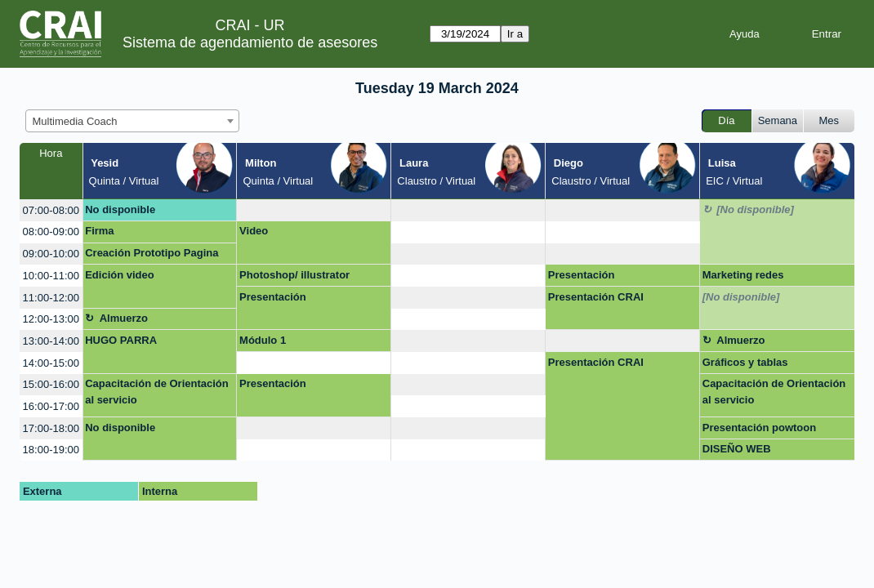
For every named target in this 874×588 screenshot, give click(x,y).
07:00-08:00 (51, 210)
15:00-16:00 (51, 384)
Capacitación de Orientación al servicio (157, 392)
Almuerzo (124, 318)
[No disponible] (755, 209)
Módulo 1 (263, 340)
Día (726, 120)
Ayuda (745, 34)
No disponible (120, 209)
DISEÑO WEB (737, 449)
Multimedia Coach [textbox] (75, 121)
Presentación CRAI (596, 297)
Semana (778, 120)
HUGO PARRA (121, 340)
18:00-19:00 (51, 450)
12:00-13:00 (51, 319)
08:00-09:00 (51, 232)
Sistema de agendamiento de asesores (250, 42)
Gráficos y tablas (745, 362)
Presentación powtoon (759, 428)
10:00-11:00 (51, 276)
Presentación (582, 275)
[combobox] (132, 121)
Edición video (120, 275)
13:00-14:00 (51, 341)
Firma (99, 231)
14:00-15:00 (51, 363)
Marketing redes (743, 275)
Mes (829, 120)
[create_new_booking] (314, 210)
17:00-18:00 (51, 428)
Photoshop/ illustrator (294, 275)
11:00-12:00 (51, 298)
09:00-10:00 (51, 254)
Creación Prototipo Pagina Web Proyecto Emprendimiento (152, 256)
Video (254, 231)
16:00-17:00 (51, 406)
